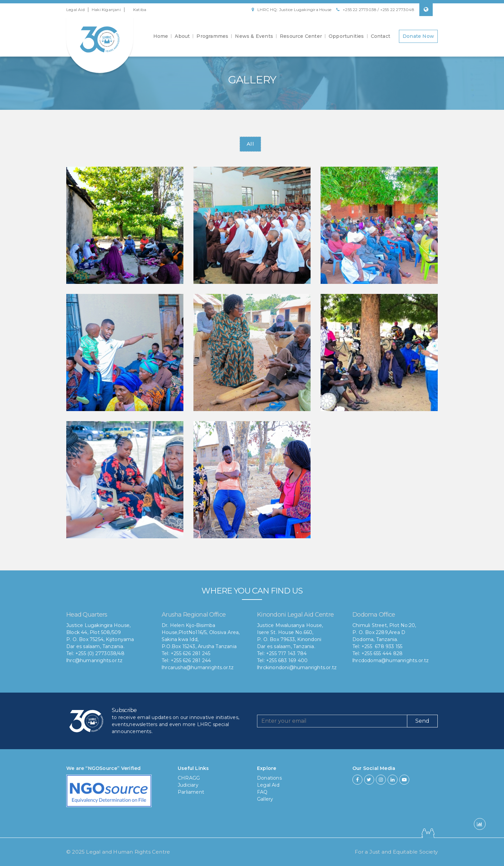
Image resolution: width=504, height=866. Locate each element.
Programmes (212, 36)
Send (422, 721)
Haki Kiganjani (106, 10)
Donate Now (418, 36)
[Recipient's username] (332, 721)
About (182, 36)
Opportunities (346, 36)
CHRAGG (189, 778)
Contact (381, 36)
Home (161, 36)
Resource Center (301, 36)
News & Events (254, 36)
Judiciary (188, 785)
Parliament (191, 792)
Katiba (140, 10)
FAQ (262, 792)
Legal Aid (75, 10)
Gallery (265, 799)
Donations (269, 778)
